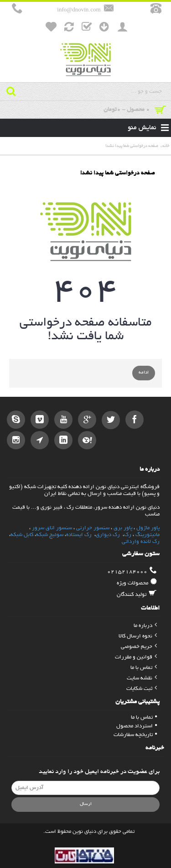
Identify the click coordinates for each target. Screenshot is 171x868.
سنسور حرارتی (93, 528)
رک (128, 535)
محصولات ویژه (137, 583)
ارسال (86, 804)
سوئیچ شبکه (50, 535)
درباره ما (145, 626)
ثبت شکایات (142, 689)
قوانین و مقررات (136, 657)
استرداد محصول (137, 726)
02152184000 (132, 572)
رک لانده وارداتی (141, 542)
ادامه (144, 373)
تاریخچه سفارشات (135, 735)
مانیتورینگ (148, 535)
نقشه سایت (142, 678)
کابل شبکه (22, 535)
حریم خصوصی (139, 647)
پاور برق (123, 528)
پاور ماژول (148, 528)
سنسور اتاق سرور (52, 528)
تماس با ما (144, 668)
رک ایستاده (79, 535)
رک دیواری (109, 535)
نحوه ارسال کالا (138, 636)
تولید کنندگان (137, 594)
